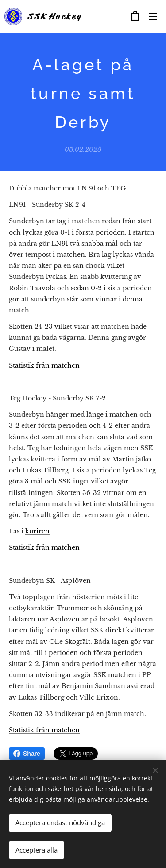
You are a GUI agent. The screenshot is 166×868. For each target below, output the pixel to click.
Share (27, 754)
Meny (153, 17)
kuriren (37, 531)
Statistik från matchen (44, 365)
